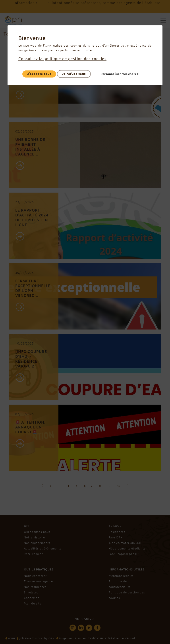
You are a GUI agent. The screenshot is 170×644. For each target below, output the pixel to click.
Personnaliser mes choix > (120, 74)
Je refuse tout (74, 74)
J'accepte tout (39, 74)
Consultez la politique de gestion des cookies (62, 59)
